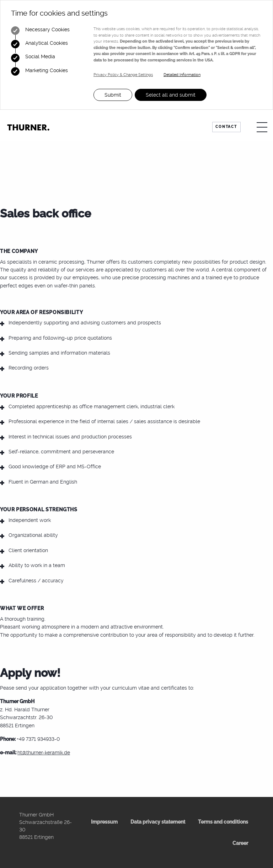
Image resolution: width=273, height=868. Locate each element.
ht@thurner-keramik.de (44, 753)
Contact (226, 127)
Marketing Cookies (39, 71)
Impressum (104, 822)
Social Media (33, 58)
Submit (113, 95)
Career (240, 843)
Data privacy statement (158, 822)
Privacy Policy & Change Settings (123, 75)
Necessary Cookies (40, 31)
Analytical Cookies (39, 44)
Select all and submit (171, 95)
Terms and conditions (223, 822)
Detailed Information (182, 75)
